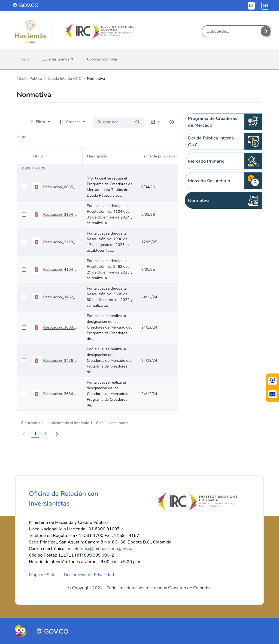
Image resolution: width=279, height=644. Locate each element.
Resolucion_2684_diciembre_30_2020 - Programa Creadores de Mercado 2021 (60, 394)
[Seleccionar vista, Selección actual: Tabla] (156, 122)
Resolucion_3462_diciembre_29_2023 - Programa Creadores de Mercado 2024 (60, 297)
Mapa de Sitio (42, 575)
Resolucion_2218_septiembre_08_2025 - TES (60, 242)
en (265, 6)
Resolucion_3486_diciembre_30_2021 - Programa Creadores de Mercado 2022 (60, 361)
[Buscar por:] (112, 122)
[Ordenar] (73, 122)
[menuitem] (25, 59)
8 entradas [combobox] (34, 423)
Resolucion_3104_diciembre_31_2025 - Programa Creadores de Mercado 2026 (60, 215)
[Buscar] (231, 31)
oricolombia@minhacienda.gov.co (99, 549)
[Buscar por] (138, 122)
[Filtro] (40, 122)
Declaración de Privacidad (89, 575)
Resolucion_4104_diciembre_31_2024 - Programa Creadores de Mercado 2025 (60, 270)
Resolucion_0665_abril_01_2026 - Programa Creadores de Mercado (60, 187)
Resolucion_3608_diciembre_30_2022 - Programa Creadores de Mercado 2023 (60, 327)
